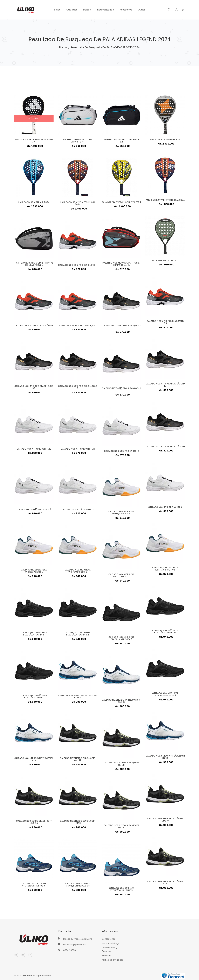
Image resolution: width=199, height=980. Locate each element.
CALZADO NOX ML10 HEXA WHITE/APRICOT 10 (121, 514)
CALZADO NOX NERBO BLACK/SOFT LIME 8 (121, 827)
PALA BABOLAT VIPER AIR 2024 (34, 203)
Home (63, 47)
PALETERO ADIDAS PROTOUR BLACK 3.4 (121, 142)
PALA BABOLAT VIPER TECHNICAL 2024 (165, 201)
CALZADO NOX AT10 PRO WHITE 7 (165, 508)
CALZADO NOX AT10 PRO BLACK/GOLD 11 (121, 327)
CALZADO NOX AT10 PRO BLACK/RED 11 (78, 266)
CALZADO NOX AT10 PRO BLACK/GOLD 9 (78, 388)
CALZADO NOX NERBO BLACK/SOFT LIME (165, 883)
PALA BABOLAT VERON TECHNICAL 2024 (78, 204)
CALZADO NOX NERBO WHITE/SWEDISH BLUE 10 (121, 702)
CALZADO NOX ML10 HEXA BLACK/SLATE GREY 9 (121, 639)
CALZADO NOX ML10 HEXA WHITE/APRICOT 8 (78, 572)
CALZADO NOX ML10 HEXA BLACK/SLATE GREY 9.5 (78, 635)
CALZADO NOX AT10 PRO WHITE (78, 510)
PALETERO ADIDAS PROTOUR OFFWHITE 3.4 (78, 142)
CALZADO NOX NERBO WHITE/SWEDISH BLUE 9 (165, 758)
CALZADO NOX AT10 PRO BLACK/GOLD (165, 448)
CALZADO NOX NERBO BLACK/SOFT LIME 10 (165, 821)
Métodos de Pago (111, 943)
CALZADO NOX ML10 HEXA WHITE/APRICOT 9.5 (165, 570)
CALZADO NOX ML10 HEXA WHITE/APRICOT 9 (34, 572)
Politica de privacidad (113, 960)
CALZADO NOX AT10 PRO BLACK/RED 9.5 (165, 323)
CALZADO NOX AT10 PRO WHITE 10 (121, 452)
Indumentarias (105, 10)
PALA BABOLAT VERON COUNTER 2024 (121, 203)
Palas (57, 10)
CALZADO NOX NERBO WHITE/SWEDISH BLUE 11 (78, 697)
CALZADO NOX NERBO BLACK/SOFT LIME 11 (121, 765)
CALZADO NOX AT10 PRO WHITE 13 (34, 450)
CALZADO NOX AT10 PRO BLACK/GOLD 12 (121, 390)
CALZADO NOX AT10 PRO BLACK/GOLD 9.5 (34, 388)
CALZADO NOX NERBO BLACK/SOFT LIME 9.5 (34, 823)
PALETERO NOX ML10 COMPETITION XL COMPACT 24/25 (121, 265)
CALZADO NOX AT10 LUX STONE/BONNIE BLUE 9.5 (78, 886)
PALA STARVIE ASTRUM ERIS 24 (165, 141)
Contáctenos (108, 939)
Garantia (106, 956)
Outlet (141, 10)
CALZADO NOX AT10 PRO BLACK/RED (78, 326)
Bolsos (87, 10)
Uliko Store (27, 976)
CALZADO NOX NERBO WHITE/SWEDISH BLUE (34, 760)
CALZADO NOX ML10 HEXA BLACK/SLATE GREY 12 (165, 632)
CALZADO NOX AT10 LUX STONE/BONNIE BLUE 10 (34, 886)
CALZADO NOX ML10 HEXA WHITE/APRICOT (121, 576)
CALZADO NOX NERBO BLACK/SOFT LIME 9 (78, 823)
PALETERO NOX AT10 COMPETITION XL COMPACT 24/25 (34, 265)
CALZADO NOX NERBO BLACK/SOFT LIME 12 (78, 760)
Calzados (72, 10)
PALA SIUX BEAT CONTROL (165, 261)
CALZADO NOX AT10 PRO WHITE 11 (78, 450)
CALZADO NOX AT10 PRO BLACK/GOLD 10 (165, 386)
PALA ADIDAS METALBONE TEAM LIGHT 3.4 (34, 142)
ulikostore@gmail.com (75, 945)
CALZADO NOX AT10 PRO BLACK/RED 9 (34, 326)
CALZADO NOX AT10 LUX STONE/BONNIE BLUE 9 (121, 890)
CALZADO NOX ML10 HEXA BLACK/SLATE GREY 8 (165, 695)
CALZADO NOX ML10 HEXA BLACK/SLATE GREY (34, 697)
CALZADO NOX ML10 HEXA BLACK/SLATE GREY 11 (34, 635)
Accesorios (126, 10)
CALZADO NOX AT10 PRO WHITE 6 (34, 510)
